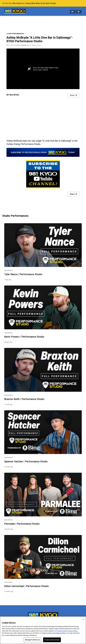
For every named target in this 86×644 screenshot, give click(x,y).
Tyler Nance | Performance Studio (23, 274)
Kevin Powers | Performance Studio (24, 337)
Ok (84, 619)
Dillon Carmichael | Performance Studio (26, 586)
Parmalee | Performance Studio (22, 524)
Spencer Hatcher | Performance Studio (26, 461)
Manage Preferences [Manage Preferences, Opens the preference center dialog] (32, 640)
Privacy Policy (72, 631)
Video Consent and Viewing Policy (54, 633)
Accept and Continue (52, 640)
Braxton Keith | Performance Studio (24, 399)
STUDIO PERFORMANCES (15, 34)
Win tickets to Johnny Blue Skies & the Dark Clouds (34, 3)
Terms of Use (62, 631)
